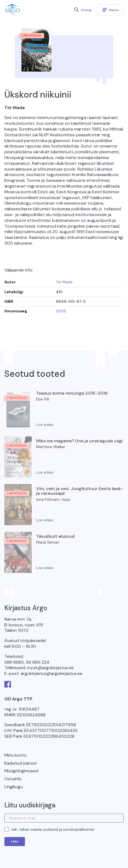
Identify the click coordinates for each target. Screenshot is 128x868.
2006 (61, 311)
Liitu (15, 841)
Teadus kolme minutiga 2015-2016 (72, 393)
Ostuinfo (13, 779)
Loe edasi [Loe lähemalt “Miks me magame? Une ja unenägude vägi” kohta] (45, 472)
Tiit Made (64, 282)
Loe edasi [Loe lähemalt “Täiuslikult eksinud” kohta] (45, 568)
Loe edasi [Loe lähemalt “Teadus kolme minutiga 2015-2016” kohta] (45, 425)
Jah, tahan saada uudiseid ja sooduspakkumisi (53, 829)
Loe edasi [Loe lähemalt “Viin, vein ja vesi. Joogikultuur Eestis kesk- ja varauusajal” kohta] (45, 520)
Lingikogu (14, 787)
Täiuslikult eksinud (55, 536)
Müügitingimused (21, 771)
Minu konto (15, 755)
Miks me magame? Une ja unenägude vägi (79, 441)
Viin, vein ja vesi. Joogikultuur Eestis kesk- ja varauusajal (80, 491)
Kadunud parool (20, 763)
